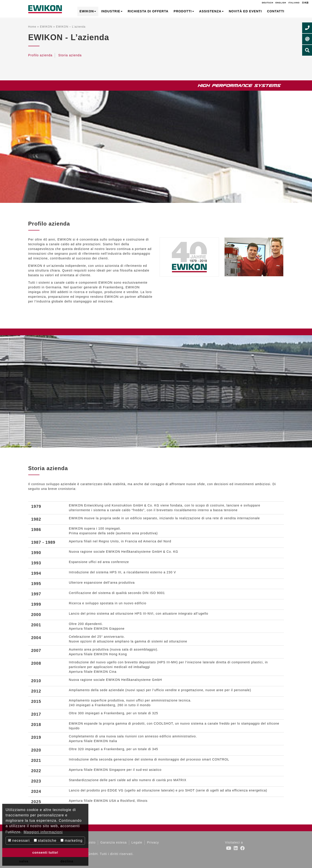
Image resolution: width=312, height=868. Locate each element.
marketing (72, 841)
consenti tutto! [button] (45, 853)
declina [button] (67, 861)
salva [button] (24, 861)
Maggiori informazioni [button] (43, 832)
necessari (19, 841)
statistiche (45, 841)
